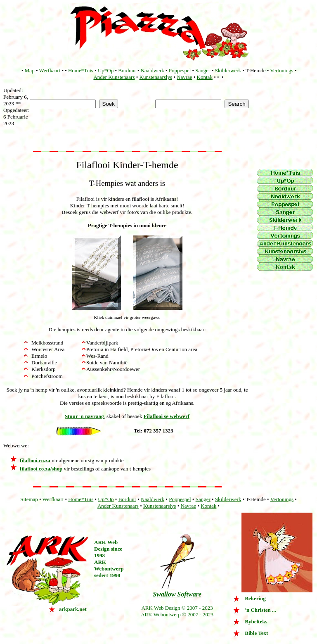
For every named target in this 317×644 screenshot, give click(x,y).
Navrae (185, 77)
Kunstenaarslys (156, 77)
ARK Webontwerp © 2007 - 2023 (177, 614)
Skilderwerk (228, 70)
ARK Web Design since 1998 (108, 549)
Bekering (255, 598)
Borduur (127, 70)
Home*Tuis (81, 70)
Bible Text (256, 633)
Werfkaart (50, 70)
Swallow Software (177, 594)
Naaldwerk (153, 70)
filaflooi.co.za (35, 460)
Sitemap (29, 499)
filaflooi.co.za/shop (41, 469)
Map (30, 70)
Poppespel (180, 70)
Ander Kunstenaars (114, 77)
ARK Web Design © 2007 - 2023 (177, 608)
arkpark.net (73, 609)
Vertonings (282, 70)
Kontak (205, 77)
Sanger (203, 70)
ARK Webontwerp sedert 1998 (109, 569)
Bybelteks (256, 621)
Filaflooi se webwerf (167, 416)
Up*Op (106, 70)
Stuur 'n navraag (84, 416)
